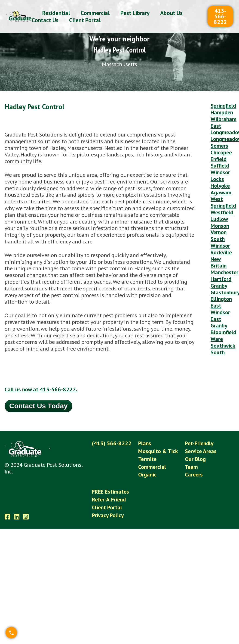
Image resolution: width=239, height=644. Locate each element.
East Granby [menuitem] (219, 322)
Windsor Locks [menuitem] (220, 176)
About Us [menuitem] (171, 13)
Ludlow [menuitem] (219, 219)
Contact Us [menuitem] (45, 20)
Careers (194, 474)
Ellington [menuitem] (221, 299)
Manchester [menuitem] (224, 272)
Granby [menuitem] (219, 286)
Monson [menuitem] (220, 226)
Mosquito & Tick (158, 451)
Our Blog (195, 459)
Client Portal (107, 507)
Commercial (152, 467)
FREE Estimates (110, 492)
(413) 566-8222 (112, 443)
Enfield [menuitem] (219, 159)
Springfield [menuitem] (223, 106)
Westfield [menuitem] (222, 212)
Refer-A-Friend (109, 499)
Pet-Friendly (199, 443)
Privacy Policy (108, 515)
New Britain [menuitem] (219, 262)
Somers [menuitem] (219, 146)
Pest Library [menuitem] (135, 13)
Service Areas (201, 451)
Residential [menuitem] (56, 13)
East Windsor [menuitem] (220, 309)
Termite (147, 459)
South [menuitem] (218, 352)
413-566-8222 (220, 16)
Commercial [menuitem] (95, 13)
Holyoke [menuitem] (220, 186)
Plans (145, 443)
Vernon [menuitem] (219, 232)
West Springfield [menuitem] (223, 202)
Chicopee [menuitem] (221, 152)
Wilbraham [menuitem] (224, 119)
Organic (147, 474)
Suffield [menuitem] (220, 166)
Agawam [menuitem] (221, 192)
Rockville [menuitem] (221, 252)
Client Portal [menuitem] (85, 20)
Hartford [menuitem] (221, 279)
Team (191, 467)
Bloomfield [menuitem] (223, 332)
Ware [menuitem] (217, 339)
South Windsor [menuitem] (220, 242)
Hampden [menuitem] (222, 112)
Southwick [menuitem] (223, 346)
